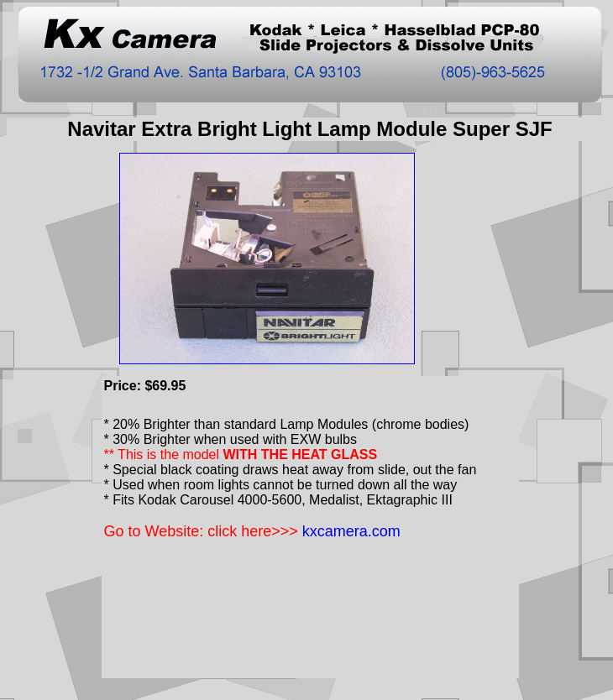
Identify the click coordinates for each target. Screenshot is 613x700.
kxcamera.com (351, 531)
